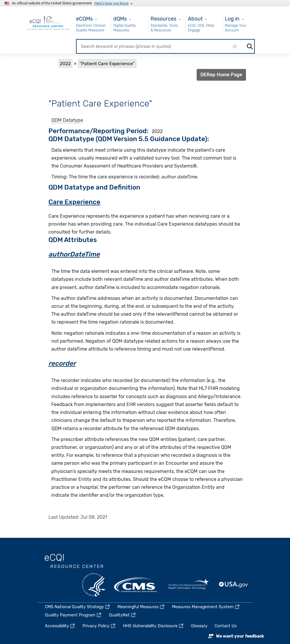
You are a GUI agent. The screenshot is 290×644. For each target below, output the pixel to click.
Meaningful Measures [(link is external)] (141, 607)
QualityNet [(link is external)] (123, 615)
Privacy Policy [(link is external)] (99, 626)
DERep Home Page (221, 75)
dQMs (120, 19)
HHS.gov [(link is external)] (94, 585)
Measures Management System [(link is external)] (206, 607)
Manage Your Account (236, 28)
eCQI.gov (74, 561)
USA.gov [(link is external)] (234, 585)
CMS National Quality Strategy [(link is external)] (78, 607)
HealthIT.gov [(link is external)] (188, 585)
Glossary (199, 626)
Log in (232, 19)
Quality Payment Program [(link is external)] (73, 615)
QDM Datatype (67, 120)
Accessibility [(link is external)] (60, 626)
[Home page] (48, 23)
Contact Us (226, 626)
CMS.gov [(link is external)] (136, 585)
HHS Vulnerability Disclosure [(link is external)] (154, 626)
